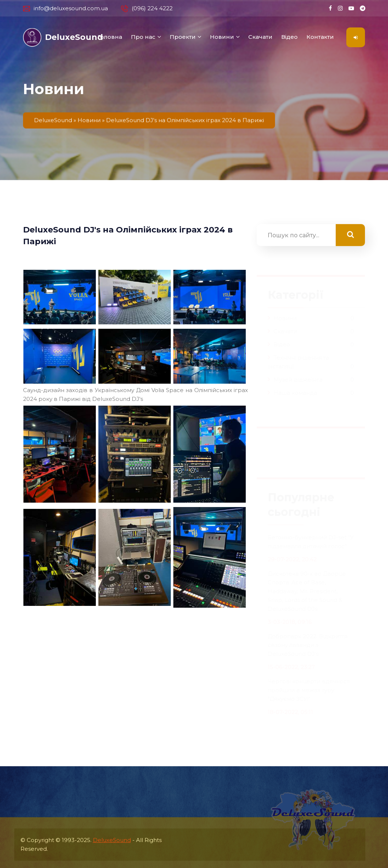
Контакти (320, 37)
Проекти (183, 37)
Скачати (260, 37)
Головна (110, 37)
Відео (289, 37)
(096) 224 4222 (147, 8)
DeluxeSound (112, 840)
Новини (222, 37)
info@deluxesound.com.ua (65, 8)
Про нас (143, 37)
